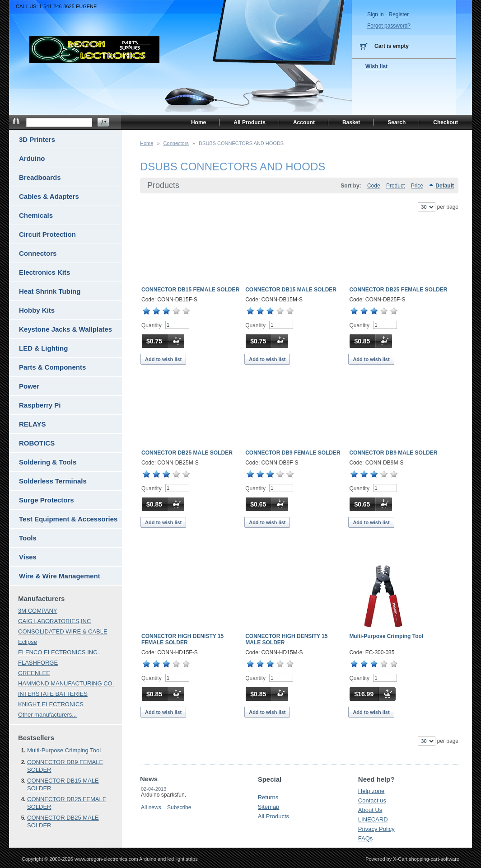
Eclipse (28, 642)
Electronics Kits (44, 272)
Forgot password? (389, 26)
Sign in (376, 14)
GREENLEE (34, 673)
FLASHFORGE (38, 663)
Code (374, 186)
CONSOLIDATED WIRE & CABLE (63, 631)
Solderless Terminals (53, 481)
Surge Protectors (47, 500)
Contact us (372, 800)
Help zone (371, 791)
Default (445, 186)
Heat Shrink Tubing (50, 291)
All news (151, 807)
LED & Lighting (43, 348)
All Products (273, 816)
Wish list (376, 66)
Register (399, 14)
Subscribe (179, 807)
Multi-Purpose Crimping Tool (386, 636)
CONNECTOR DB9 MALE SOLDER (393, 453)
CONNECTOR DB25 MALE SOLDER (187, 453)
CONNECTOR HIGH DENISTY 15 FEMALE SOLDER (182, 639)
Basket (351, 122)
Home (147, 143)
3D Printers (37, 139)
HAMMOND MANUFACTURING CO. (66, 683)
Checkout (446, 122)
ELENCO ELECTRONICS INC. (58, 652)
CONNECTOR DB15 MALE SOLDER (291, 290)
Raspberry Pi (40, 405)
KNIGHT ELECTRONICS (51, 704)
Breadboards (40, 177)
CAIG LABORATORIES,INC (54, 621)
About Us (370, 810)
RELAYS (32, 424)
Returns (268, 797)
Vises (28, 557)
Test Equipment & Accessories (68, 519)
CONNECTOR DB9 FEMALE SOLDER (293, 453)
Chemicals (36, 215)
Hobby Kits (37, 310)
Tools (28, 538)
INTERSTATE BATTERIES (53, 694)
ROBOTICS (37, 443)
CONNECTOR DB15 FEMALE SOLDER (190, 290)
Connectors (176, 143)
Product (395, 186)
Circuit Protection (47, 234)
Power (29, 386)
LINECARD (373, 819)
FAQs (366, 838)
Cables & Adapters (49, 196)
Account (304, 122)
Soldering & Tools (48, 462)
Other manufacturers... (47, 715)
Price (417, 186)
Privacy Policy (376, 829)
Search (397, 122)
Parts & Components (52, 367)
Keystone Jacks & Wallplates (65, 329)
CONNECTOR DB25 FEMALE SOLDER (398, 290)
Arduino (32, 158)
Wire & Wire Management (60, 576)
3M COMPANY (37, 611)
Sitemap (269, 807)
